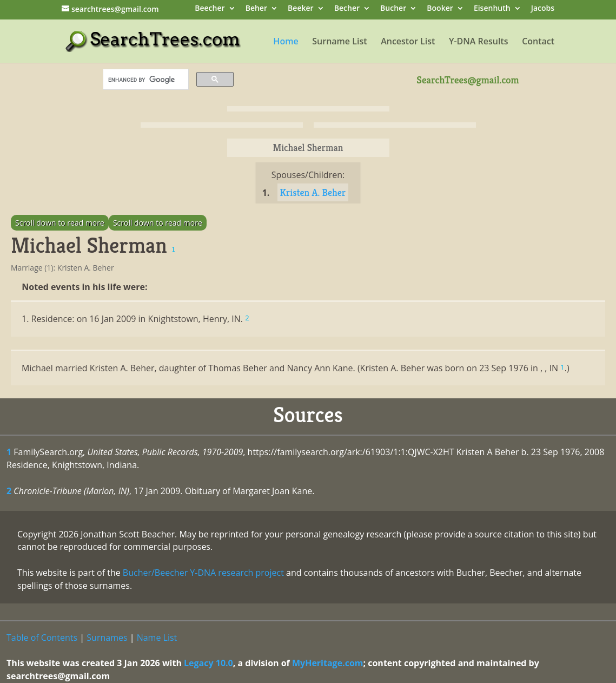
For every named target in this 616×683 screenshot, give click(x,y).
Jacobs (543, 9)
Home (286, 42)
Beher (256, 9)
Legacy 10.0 (208, 663)
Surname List (339, 42)
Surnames (107, 638)
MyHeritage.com (328, 663)
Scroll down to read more (60, 223)
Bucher (393, 9)
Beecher (210, 9)
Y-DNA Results (479, 42)
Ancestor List (408, 42)
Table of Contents (42, 638)
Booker (440, 9)
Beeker (301, 9)
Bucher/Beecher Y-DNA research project (203, 573)
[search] (145, 80)
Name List (157, 638)
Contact (538, 42)
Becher (347, 9)
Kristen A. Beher (313, 192)
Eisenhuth (492, 9)
